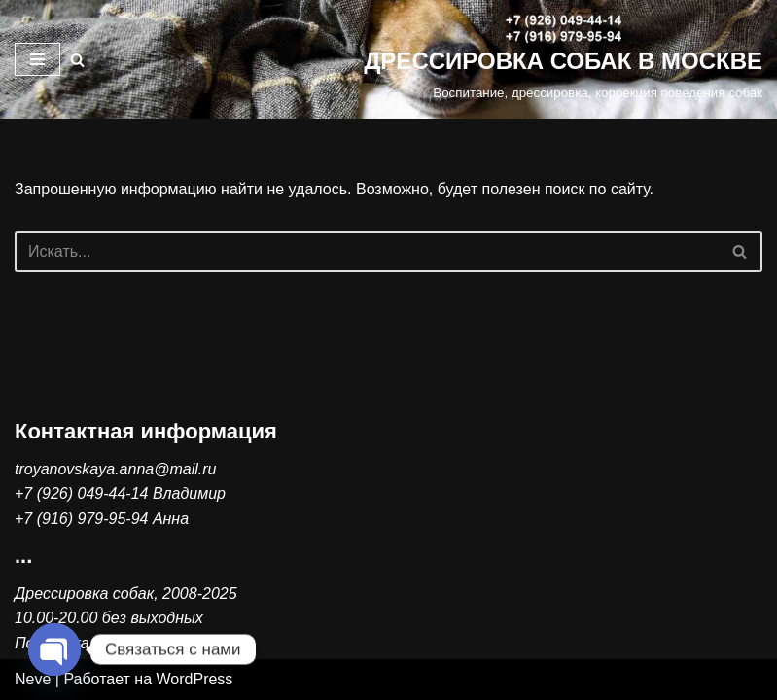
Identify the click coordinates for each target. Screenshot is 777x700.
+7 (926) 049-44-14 (81, 493)
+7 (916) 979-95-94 (81, 519)
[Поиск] (77, 60)
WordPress (195, 679)
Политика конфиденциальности (135, 643)
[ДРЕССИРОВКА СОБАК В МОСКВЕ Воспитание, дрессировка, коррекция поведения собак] (563, 59)
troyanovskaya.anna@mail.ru (115, 469)
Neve (33, 679)
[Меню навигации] (37, 59)
